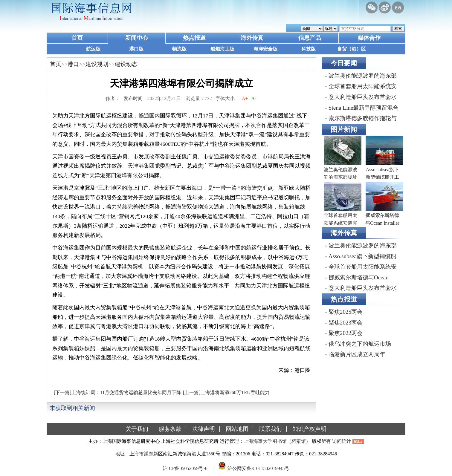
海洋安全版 (265, 49)
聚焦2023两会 (346, 323)
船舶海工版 (222, 49)
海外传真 (252, 38)
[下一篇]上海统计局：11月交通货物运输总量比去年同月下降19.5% (117, 394)
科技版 (309, 49)
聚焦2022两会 (346, 333)
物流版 (179, 49)
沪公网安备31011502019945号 (258, 468)
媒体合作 (369, 38)
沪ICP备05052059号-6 (185, 468)
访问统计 (342, 441)
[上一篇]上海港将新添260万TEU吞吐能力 (226, 392)
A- (254, 98)
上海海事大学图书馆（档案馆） (277, 441)
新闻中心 (137, 38)
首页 (77, 38)
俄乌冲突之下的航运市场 (360, 344)
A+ (245, 98)
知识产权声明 (309, 429)
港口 (73, 64)
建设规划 (97, 64)
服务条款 (170, 429)
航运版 (93, 49)
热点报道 (194, 38)
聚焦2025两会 (346, 312)
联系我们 (271, 429)
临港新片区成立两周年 (357, 354)
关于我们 (137, 429)
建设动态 (126, 64)
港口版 (136, 49)
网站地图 (237, 429)
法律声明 (204, 429)
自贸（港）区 (352, 49)
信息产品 (310, 38)
